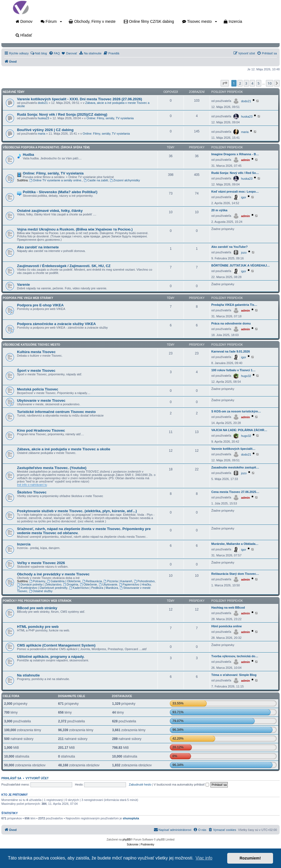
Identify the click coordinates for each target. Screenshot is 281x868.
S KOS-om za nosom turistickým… (236, 411)
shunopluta (131, 818)
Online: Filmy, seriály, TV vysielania (110, 118)
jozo (244, 253)
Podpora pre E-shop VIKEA (40, 305)
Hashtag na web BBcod (228, 608)
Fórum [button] (51, 21)
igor (243, 197)
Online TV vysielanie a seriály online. (56, 180)
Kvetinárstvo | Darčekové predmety (42, 588)
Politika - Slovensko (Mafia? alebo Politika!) (60, 192)
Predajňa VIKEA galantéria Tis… (234, 305)
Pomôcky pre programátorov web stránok (37, 601)
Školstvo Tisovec (32, 492)
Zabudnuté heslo (140, 784)
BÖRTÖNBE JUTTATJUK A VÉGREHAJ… (241, 265)
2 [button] (240, 83)
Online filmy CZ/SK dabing (149, 21)
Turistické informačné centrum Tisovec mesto (56, 412)
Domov (24, 21)
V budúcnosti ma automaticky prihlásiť (181, 784)
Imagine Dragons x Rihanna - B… (235, 154)
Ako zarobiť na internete (38, 247)
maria (41, 134)
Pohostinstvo (144, 581)
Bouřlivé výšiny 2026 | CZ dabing (45, 130)
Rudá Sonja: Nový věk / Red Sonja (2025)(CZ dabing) (62, 114)
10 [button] (270, 83)
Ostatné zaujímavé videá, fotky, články (50, 211)
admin (245, 160)
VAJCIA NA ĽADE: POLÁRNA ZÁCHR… (239, 430)
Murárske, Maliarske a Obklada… (235, 544)
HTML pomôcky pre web (38, 627)
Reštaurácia (92, 581)
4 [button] (252, 83)
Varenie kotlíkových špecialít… (233, 449)
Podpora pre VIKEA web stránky (28, 298)
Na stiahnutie (28, 675)
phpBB (127, 840)
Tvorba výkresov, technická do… (235, 656)
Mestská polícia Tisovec (38, 389)
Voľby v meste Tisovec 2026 (41, 563)
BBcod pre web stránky (37, 608)
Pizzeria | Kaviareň (118, 581)
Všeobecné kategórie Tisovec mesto (31, 345)
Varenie (23, 285)
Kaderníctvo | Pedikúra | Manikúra (94, 588)
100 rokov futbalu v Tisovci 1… (233, 370)
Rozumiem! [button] (250, 858)
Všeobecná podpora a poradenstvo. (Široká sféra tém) (46, 147)
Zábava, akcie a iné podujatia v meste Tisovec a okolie (64, 449)
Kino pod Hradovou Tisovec (41, 430)
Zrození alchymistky (125, 180)
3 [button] (246, 83)
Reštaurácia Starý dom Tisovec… (235, 574)
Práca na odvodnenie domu (231, 323)
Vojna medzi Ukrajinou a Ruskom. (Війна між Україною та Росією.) (75, 229)
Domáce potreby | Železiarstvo (39, 584)
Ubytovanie (108, 584)
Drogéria (71, 584)
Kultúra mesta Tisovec (36, 352)
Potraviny (37, 581)
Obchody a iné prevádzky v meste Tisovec (53, 574)
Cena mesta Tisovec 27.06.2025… (235, 492)
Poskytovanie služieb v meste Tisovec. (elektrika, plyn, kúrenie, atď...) (77, 511)
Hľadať (24, 35)
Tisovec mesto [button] (200, 21)
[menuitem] (39, 53)
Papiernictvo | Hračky (135, 584)
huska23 (43, 118)
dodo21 (43, 103)
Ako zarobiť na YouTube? (229, 247)
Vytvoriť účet (37, 778)
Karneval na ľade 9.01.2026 (231, 351)
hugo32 (246, 376)
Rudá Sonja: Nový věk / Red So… (235, 173)
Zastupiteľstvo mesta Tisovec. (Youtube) (52, 468)
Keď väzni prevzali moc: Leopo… (235, 192)
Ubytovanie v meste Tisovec (41, 400)
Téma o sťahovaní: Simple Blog (234, 675)
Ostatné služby (41, 591)
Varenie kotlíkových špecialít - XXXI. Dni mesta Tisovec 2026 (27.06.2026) (80, 99)
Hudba (28, 155)
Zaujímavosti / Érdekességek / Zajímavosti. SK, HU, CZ (64, 266)
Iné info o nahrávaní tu (32, 485)
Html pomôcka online (227, 626)
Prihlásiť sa (11, 778)
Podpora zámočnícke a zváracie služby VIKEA (56, 324)
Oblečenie (88, 584)
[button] (225, 83)
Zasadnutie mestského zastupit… (235, 467)
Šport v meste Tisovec (36, 371)
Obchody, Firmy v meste (92, 21)
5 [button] (259, 83)
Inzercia (233, 21)
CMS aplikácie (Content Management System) (56, 645)
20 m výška (219, 210)
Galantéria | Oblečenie (64, 581)
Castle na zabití (96, 180)
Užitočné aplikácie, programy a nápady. (51, 657)
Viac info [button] (204, 858)
